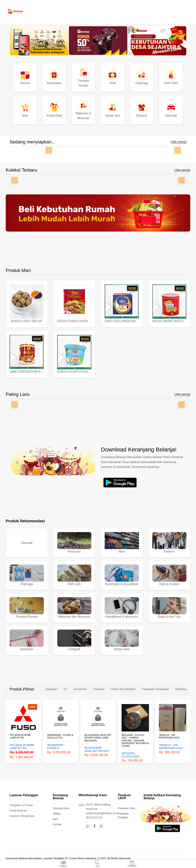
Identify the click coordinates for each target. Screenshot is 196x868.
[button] (96, 251)
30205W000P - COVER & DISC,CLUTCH (60, 736)
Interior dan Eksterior (123, 689)
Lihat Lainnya (178, 142)
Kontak (57, 824)
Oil (65, 689)
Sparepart (51, 689)
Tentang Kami (61, 808)
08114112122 (94, 817)
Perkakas (181, 689)
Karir (56, 819)
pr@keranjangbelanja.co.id (102, 813)
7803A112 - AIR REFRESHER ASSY (169, 736)
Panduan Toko (126, 808)
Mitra (82, 805)
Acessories (80, 689)
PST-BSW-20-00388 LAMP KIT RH (20, 736)
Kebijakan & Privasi (21, 805)
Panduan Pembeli (123, 816)
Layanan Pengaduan (22, 816)
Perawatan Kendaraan (155, 689)
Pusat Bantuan (18, 811)
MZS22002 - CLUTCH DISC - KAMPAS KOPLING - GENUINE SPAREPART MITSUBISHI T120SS (135, 741)
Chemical (99, 689)
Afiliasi (57, 814)
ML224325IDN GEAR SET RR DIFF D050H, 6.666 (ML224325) (98, 738)
